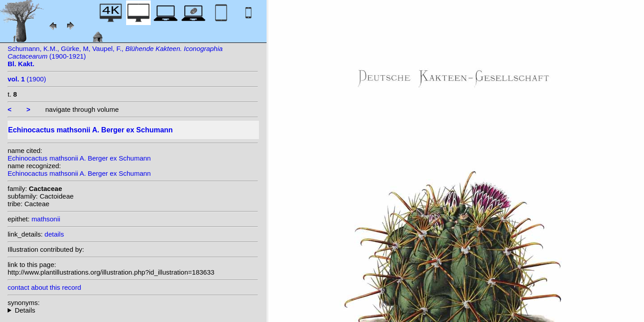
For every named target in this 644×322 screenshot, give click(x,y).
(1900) (27, 79)
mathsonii (46, 219)
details (54, 234)
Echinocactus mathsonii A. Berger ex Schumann (79, 158)
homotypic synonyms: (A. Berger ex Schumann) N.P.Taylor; (133, 310)
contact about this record (44, 287)
